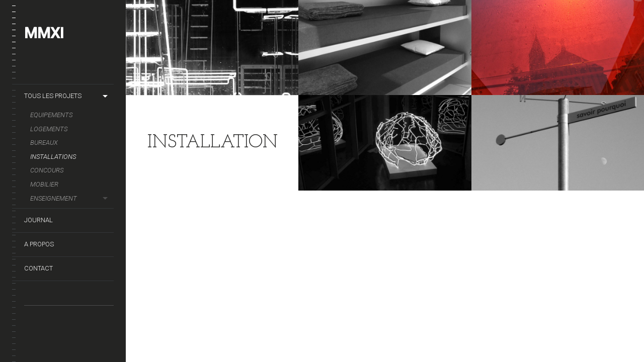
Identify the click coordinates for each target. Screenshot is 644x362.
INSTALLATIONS (53, 157)
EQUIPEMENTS (51, 115)
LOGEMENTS (49, 129)
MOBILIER (44, 184)
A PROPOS (39, 244)
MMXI (44, 33)
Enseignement (54, 198)
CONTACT (38, 268)
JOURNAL (38, 220)
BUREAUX (44, 143)
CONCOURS (47, 170)
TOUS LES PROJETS (53, 96)
